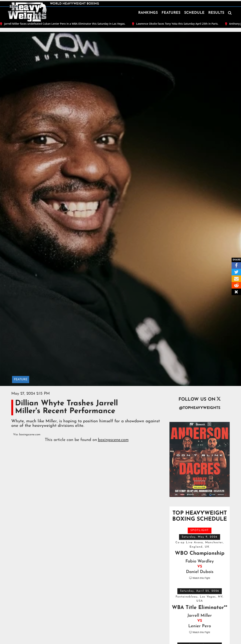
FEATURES (171, 13)
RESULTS (216, 13)
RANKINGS (148, 13)
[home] (27, 12)
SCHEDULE (194, 13)
